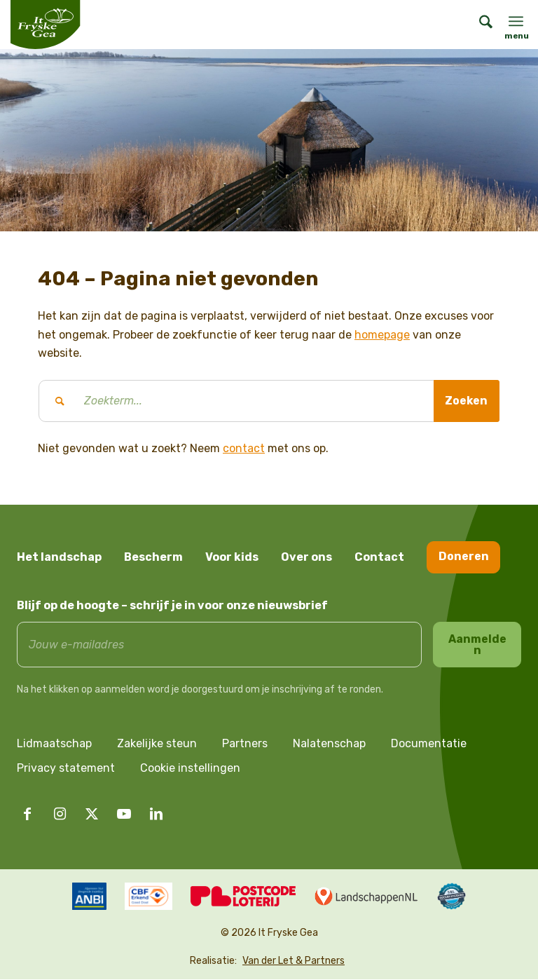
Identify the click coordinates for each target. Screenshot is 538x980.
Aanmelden (477, 645)
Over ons (306, 557)
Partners (245, 744)
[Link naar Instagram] (60, 815)
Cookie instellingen (190, 769)
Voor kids (232, 557)
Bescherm (153, 557)
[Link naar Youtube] (124, 815)
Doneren (464, 556)
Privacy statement (66, 769)
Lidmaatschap (54, 744)
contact (244, 448)
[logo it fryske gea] (45, 25)
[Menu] (516, 21)
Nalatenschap (329, 744)
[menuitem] (479, 25)
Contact (379, 557)
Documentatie (429, 744)
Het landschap (59, 557)
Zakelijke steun (157, 744)
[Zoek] (479, 25)
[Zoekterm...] (269, 401)
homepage (382, 335)
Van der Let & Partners (294, 961)
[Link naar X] (92, 815)
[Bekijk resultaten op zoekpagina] (466, 401)
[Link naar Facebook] (27, 815)
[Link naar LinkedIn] (156, 815)
